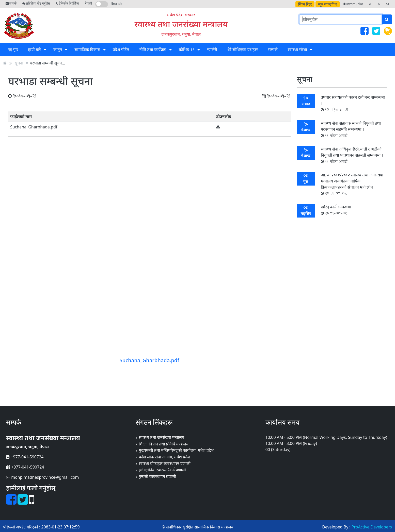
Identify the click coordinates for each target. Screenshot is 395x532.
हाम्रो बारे (34, 49)
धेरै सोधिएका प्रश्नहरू (243, 49)
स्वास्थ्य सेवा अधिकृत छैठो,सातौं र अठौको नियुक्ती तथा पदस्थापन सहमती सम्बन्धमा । (352, 155)
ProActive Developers (372, 527)
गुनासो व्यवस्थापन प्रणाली (157, 476)
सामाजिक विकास (87, 49)
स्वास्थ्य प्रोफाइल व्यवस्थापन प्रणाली (164, 463)
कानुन (58, 49)
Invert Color (353, 4)
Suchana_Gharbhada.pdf (34, 127)
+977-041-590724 (25, 457)
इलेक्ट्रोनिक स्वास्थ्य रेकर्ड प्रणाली (162, 470)
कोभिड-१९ (187, 49)
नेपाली (88, 3)
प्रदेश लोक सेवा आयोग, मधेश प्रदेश (164, 457)
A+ (388, 4)
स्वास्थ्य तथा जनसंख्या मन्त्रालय (181, 24)
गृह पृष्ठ (13, 49)
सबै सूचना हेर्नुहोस (342, 229)
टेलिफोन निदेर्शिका (67, 3)
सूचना (19, 63)
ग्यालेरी (212, 49)
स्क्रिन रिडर (305, 4)
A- (371, 4)
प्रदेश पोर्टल (121, 49)
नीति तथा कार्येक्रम (153, 49)
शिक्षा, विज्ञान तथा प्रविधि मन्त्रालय (163, 444)
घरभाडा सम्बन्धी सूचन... (48, 63)
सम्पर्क (11, 3)
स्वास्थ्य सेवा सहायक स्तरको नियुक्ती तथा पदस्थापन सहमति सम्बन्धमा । (351, 129)
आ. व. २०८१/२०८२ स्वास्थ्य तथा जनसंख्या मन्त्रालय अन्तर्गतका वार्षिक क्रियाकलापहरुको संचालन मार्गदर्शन (352, 184)
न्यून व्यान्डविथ (328, 4)
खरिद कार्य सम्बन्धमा (336, 210)
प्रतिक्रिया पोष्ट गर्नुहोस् (36, 3)
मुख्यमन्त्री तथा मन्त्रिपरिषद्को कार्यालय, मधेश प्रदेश (176, 450)
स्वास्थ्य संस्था (297, 49)
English (116, 3)
